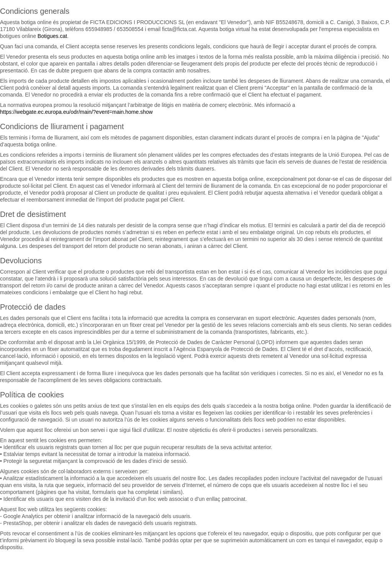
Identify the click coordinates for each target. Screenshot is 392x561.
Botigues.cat (52, 36)
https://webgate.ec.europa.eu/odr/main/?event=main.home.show (76, 112)
